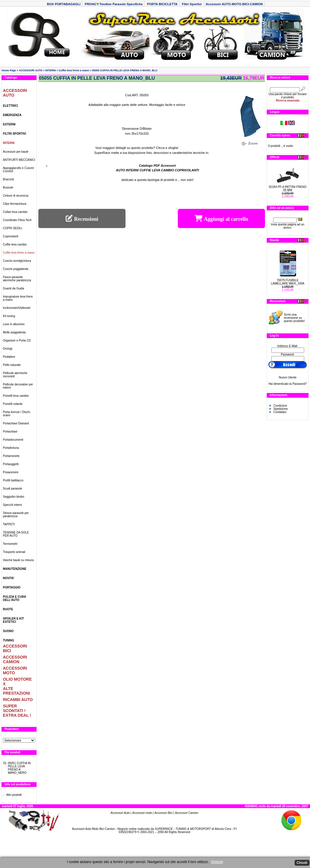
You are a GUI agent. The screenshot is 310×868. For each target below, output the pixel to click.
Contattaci (278, 412)
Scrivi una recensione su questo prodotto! (294, 318)
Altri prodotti (14, 795)
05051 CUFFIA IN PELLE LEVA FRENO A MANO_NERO (19, 768)
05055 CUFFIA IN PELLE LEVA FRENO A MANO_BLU (125, 70)
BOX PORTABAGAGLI (64, 4)
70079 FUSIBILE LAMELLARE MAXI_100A (287, 282)
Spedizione (279, 409)
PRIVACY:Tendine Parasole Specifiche (114, 4)
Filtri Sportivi (192, 4)
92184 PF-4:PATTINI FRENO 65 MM (288, 188)
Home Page (9, 70)
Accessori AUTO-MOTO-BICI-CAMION (234, 4)
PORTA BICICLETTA (162, 4)
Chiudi (302, 863)
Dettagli (217, 862)
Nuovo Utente (287, 377)
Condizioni (278, 406)
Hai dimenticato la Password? (288, 384)
